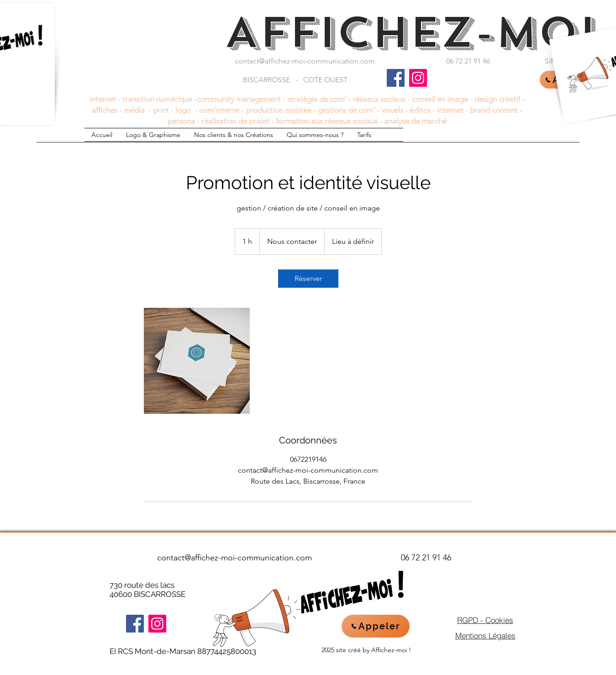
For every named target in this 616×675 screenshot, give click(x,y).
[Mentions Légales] (485, 635)
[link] (308, 279)
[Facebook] (396, 78)
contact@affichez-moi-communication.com (305, 61)
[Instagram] (418, 78)
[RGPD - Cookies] (485, 620)
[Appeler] (376, 626)
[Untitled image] (197, 361)
